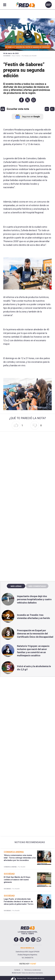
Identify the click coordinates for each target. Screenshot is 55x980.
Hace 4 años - (16, 56)
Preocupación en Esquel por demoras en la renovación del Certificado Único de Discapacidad (35, 634)
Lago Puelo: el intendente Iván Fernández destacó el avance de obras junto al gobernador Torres (19, 902)
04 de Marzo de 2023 (11, 53)
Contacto (17, 970)
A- (52, 109)
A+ (47, 109)
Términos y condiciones (33, 970)
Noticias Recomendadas (30, 842)
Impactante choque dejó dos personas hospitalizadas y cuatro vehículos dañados (34, 599)
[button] (21, 100)
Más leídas (16, 586)
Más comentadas (37, 586)
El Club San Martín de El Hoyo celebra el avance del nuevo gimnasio (17, 880)
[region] (27, 525)
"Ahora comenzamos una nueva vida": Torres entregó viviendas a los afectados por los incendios (20, 858)
